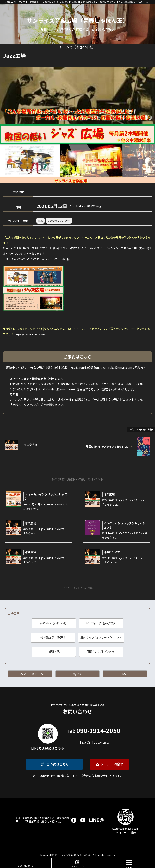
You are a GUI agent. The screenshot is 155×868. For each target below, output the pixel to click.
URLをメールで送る (126, 832)
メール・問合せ (112, 764)
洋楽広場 (109, 494)
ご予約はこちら (58, 764)
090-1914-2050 (94, 736)
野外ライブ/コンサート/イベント (101, 637)
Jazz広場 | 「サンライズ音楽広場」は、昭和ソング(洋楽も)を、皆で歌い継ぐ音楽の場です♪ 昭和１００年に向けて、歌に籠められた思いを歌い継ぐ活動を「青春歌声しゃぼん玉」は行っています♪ (75, 2)
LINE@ (96, 820)
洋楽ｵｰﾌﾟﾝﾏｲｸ (112, 552)
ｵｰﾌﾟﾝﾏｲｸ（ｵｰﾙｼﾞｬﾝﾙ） (54, 623)
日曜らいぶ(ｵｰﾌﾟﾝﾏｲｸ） (101, 652)
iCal (40, 220)
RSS (125, 674)
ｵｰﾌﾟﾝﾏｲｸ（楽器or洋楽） (101, 623)
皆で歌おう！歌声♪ (53, 637)
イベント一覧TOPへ (30, 674)
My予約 (77, 674)
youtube (83, 820)
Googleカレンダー (59, 220)
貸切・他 (54, 652)
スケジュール (77, 866)
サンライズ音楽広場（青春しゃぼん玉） (77, 20)
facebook (74, 820)
